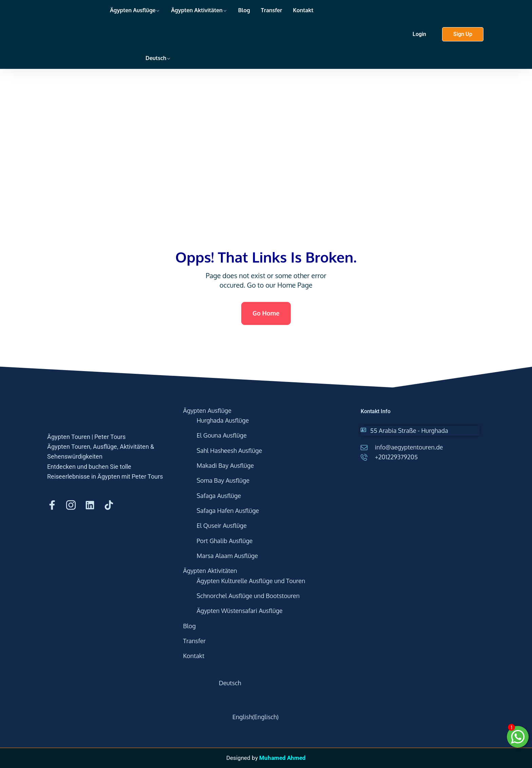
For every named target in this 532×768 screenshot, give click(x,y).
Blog (244, 10)
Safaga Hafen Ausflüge (228, 511)
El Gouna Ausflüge (222, 435)
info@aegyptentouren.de (409, 447)
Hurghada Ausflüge (223, 420)
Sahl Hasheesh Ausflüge (230, 450)
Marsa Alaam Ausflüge (227, 556)
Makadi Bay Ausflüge (225, 465)
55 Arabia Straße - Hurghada (409, 430)
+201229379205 (396, 457)
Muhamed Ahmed (282, 758)
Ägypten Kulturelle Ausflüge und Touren (251, 581)
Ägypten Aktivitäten (197, 10)
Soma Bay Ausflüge (223, 480)
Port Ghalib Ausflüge (225, 541)
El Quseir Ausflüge (222, 525)
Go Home (266, 313)
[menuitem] (140, 45)
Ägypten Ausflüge (133, 10)
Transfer (272, 10)
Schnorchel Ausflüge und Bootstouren (248, 596)
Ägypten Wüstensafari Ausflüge (240, 611)
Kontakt (303, 10)
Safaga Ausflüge (219, 496)
